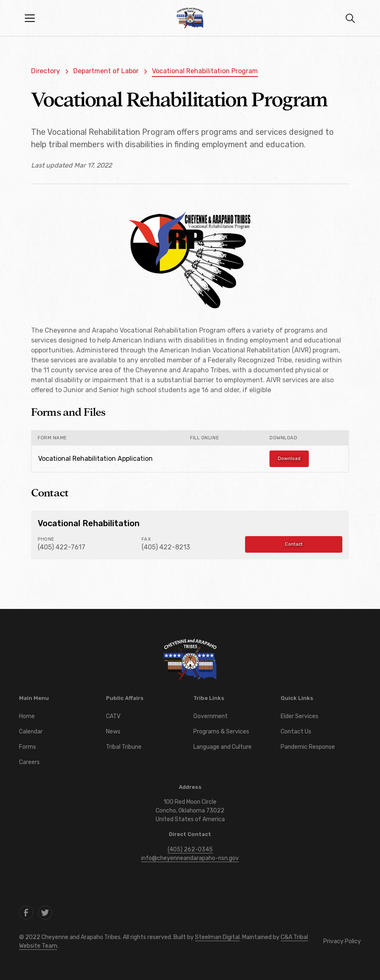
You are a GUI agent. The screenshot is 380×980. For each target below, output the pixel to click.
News (113, 732)
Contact (294, 544)
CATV (113, 716)
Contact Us (296, 732)
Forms (28, 747)
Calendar (31, 732)
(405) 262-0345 (190, 849)
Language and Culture (222, 747)
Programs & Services (221, 732)
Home (27, 716)
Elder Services (299, 716)
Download (289, 459)
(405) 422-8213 (166, 547)
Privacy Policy (342, 941)
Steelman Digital (217, 937)
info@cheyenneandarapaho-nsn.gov (190, 858)
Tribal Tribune (124, 747)
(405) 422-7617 (61, 547)
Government (210, 716)
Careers (29, 762)
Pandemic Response (308, 747)
